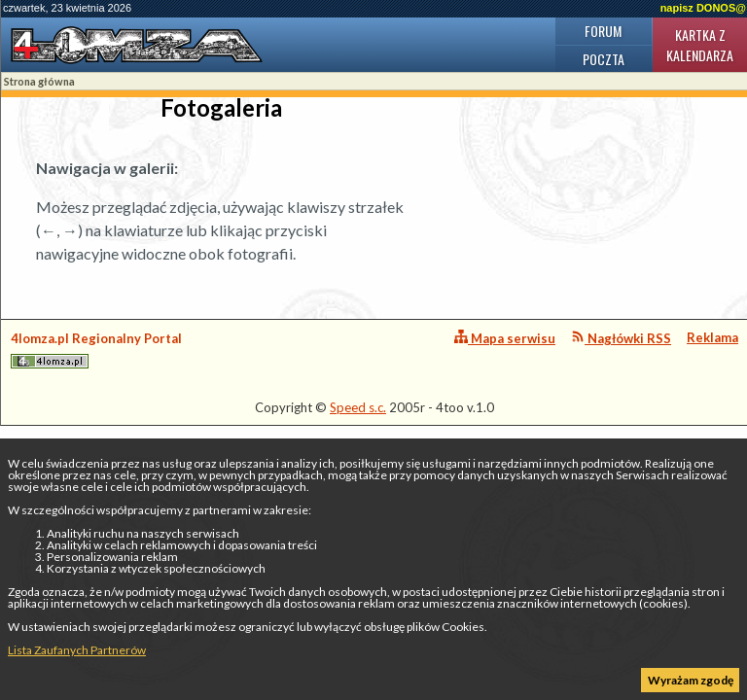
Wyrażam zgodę (691, 680)
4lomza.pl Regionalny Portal (96, 350)
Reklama (712, 337)
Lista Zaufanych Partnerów (77, 650)
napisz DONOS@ (703, 8)
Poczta (604, 59)
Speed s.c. (358, 407)
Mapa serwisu (505, 338)
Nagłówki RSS (621, 338)
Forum (603, 31)
